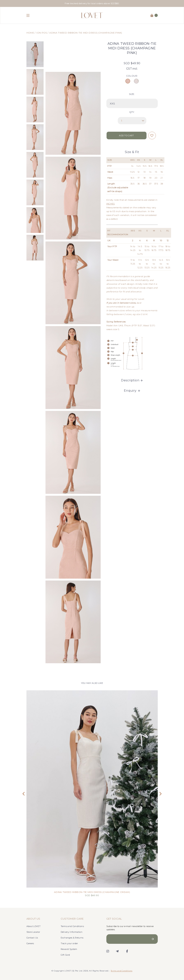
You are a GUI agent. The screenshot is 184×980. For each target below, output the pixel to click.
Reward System (69, 949)
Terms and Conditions (72, 926)
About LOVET (34, 926)
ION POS (42, 33)
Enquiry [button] (132, 391)
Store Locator (33, 932)
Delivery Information (72, 932)
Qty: (132, 112)
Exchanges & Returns (72, 938)
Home (30, 33)
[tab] (132, 380)
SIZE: (132, 94)
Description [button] (132, 380)
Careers (30, 943)
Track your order (69, 943)
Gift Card (65, 955)
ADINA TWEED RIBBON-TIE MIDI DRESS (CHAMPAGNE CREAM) (92, 892)
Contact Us (32, 938)
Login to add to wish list (152, 136)
